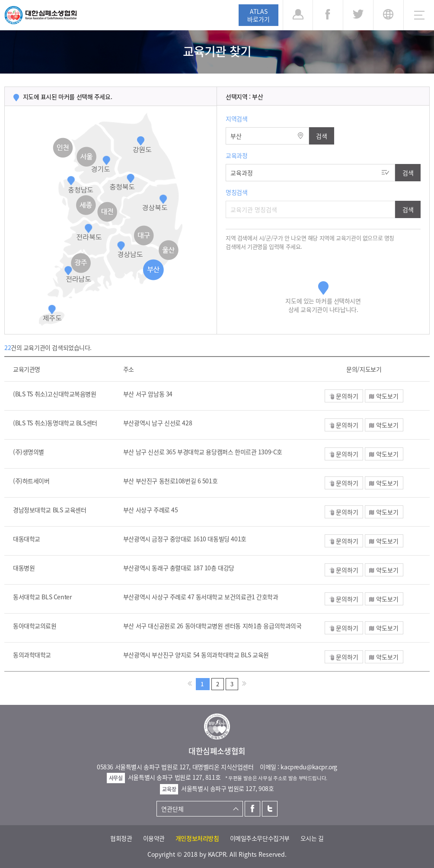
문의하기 (347, 396)
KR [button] (388, 15)
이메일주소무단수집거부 (260, 838)
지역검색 (236, 119)
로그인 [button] (298, 15)
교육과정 (236, 155)
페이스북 (252, 809)
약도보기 (387, 396)
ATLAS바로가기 (258, 15)
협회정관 (121, 838)
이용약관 (154, 838)
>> (244, 684)
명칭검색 (236, 192)
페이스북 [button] (328, 15)
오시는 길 (312, 838)
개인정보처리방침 (197, 838)
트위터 (270, 809)
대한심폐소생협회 (41, 15)
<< (190, 684)
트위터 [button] (358, 15)
